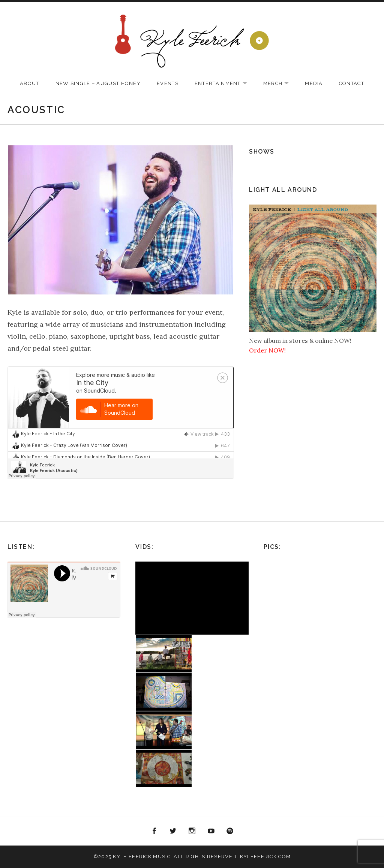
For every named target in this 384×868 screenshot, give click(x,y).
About (30, 83)
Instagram (192, 831)
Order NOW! (267, 350)
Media (314, 83)
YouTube (211, 831)
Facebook (154, 831)
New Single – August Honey (98, 83)
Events (168, 83)
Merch (280, 84)
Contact (352, 83)
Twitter (173, 831)
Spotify (230, 831)
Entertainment (225, 84)
